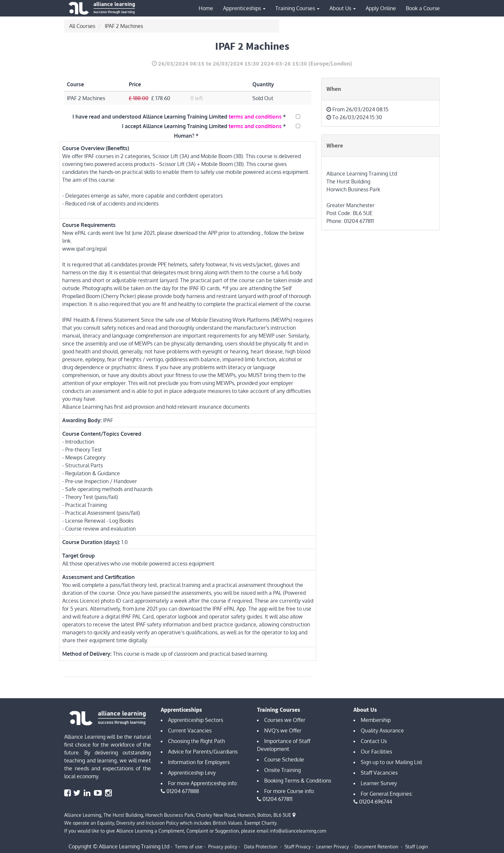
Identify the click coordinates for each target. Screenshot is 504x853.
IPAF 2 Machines (124, 26)
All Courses (82, 26)
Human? (184, 136)
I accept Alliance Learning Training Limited (202, 126)
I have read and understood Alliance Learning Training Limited (177, 117)
